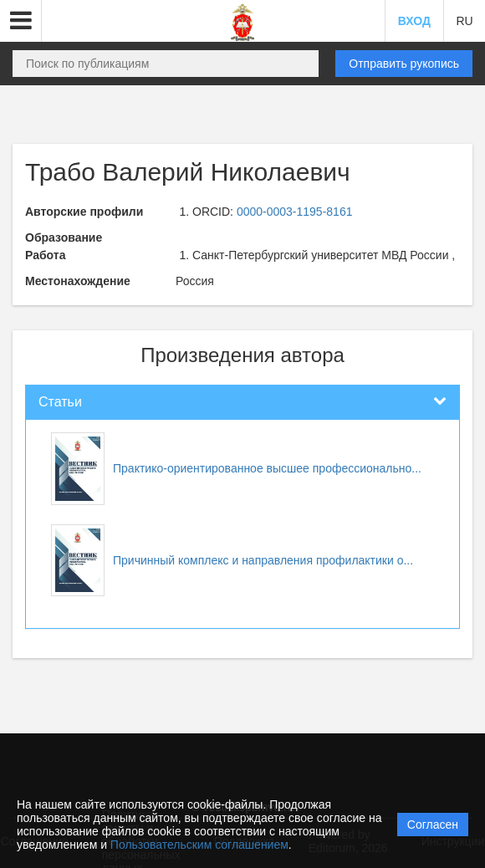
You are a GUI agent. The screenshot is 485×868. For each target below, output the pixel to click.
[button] (21, 21)
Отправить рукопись (404, 64)
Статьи (60, 402)
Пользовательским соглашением (199, 845)
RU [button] (464, 21)
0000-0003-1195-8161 (295, 212)
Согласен (433, 825)
